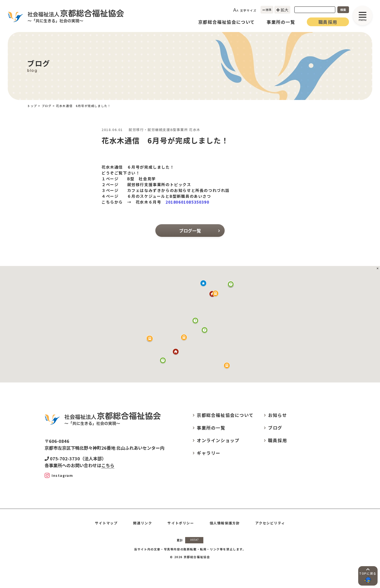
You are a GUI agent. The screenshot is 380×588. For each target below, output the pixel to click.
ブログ (47, 106)
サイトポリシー (181, 523)
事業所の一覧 (281, 22)
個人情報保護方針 (225, 523)
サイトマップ (106, 523)
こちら (108, 465)
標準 (267, 10)
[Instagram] (59, 475)
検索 (343, 10)
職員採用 (328, 22)
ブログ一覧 (199, 231)
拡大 (282, 10)
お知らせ (277, 415)
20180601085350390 (187, 202)
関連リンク (142, 523)
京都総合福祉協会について (227, 22)
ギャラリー (209, 453)
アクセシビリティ (270, 523)
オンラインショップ (218, 440)
